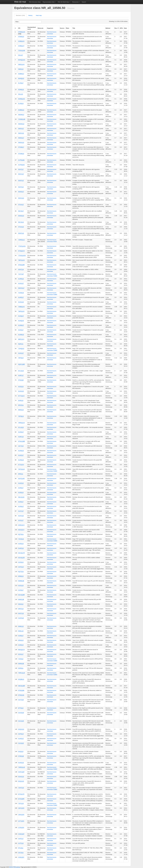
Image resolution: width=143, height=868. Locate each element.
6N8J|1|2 (21, 604)
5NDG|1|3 (21, 142)
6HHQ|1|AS (22, 60)
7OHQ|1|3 (21, 349)
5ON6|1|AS (22, 99)
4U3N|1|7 (21, 506)
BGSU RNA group (15, 867)
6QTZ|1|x (21, 572)
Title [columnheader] (74, 28)
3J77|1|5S (21, 821)
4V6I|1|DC (21, 857)
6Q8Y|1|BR (22, 364)
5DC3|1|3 (21, 222)
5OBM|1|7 (21, 74)
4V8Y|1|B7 (21, 772)
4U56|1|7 (21, 636)
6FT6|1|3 (21, 708)
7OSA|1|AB (22, 50)
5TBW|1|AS (22, 32)
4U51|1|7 (21, 520)
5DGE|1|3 (21, 216)
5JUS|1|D (21, 743)
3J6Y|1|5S (21, 808)
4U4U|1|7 (21, 353)
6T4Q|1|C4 (21, 251)
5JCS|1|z (21, 853)
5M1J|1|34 (21, 497)
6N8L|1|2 (21, 631)
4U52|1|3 (21, 387)
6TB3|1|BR (21, 265)
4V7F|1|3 (21, 843)
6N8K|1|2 (21, 626)
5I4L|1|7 (21, 55)
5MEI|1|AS (21, 64)
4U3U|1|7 (21, 283)
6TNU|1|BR (22, 441)
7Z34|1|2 (21, 659)
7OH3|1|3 (21, 539)
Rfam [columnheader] (68, 28)
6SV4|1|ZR (21, 558)
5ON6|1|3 (21, 90)
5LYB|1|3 (21, 103)
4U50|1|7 (21, 502)
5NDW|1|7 (21, 115)
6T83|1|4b (21, 695)
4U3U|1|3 (21, 302)
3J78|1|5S (21, 828)
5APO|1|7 (21, 567)
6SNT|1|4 (21, 269)
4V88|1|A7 (21, 46)
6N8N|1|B (21, 664)
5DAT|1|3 (21, 187)
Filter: (22, 22)
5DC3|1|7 (21, 211)
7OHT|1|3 (21, 788)
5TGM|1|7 (21, 147)
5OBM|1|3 (21, 110)
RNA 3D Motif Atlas (63, 2)
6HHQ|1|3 (21, 78)
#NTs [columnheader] (121, 28)
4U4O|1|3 (21, 763)
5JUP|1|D (21, 618)
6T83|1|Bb (21, 690)
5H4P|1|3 (21, 548)
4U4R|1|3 (21, 279)
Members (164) (20, 15)
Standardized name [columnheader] (32, 28)
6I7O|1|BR (21, 799)
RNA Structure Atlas (35, 2)
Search (84, 2)
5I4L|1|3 (21, 94)
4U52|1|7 (21, 330)
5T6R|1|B (21, 756)
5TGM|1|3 (21, 154)
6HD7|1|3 (21, 613)
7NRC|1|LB (22, 673)
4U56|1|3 (21, 645)
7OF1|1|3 (21, 803)
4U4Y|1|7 (21, 511)
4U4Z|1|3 (21, 483)
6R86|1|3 (21, 576)
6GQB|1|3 (21, 679)
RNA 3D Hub (20, 2)
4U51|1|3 (21, 585)
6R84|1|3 (21, 640)
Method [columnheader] (108, 28)
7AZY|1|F (21, 274)
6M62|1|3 (21, 410)
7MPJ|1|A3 (21, 260)
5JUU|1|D (21, 721)
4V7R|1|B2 (21, 160)
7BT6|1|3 (21, 358)
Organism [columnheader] (50, 28)
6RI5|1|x (21, 474)
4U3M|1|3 (21, 335)
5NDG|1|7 (21, 138)
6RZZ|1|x (21, 405)
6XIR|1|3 (21, 400)
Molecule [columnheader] (40, 28)
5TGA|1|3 (21, 227)
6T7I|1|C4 (21, 465)
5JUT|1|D (21, 700)
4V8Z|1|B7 (21, 834)
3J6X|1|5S (21, 815)
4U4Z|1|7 (21, 455)
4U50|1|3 (21, 492)
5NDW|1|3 (21, 124)
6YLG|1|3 (21, 371)
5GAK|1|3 (21, 777)
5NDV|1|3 (21, 133)
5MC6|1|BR (22, 686)
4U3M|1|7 (21, 325)
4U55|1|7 (21, 488)
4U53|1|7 (21, 590)
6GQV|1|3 (21, 729)
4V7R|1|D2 (21, 165)
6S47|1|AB (21, 479)
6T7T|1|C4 (21, 396)
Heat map (39, 15)
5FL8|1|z (21, 848)
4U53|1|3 (21, 562)
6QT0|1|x (21, 534)
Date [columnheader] (125, 28)
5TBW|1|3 (21, 37)
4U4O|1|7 (21, 739)
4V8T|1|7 (21, 839)
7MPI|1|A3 (21, 311)
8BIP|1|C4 (21, 339)
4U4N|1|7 (21, 432)
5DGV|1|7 (21, 174)
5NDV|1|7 (21, 129)
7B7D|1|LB (21, 469)
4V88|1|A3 (21, 41)
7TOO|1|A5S (22, 256)
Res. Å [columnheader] (117, 28)
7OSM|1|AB (22, 119)
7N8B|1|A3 (21, 307)
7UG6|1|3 (21, 293)
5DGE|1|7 (21, 192)
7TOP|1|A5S (22, 246)
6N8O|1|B (21, 599)
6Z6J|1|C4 (21, 530)
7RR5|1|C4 (22, 423)
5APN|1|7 (21, 734)
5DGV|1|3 (21, 198)
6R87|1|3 (21, 609)
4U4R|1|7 (21, 297)
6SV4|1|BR (22, 595)
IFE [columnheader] (19, 28)
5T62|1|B (21, 380)
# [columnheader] (15, 28)
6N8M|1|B (21, 581)
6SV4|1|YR (22, 553)
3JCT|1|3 (21, 446)
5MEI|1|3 (21, 69)
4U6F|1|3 (21, 437)
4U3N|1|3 (21, 451)
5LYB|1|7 (21, 83)
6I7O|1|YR (21, 794)
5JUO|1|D (21, 713)
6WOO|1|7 (21, 288)
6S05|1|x (21, 668)
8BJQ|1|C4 (21, 650)
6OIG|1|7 (21, 654)
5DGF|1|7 (21, 181)
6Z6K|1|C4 (21, 525)
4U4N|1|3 (21, 460)
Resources (75, 2)
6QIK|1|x (21, 344)
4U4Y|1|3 (21, 516)
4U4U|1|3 (21, 391)
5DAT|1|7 (21, 169)
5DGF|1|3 (21, 233)
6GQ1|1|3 (21, 781)
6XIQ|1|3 (21, 751)
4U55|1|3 (21, 544)
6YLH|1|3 (21, 427)
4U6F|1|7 (21, 375)
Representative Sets (49, 2)
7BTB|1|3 (21, 416)
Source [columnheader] (62, 28)
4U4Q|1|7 (21, 316)
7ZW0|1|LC (22, 240)
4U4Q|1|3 (21, 321)
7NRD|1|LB (22, 767)
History (30, 15)
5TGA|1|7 (21, 205)
